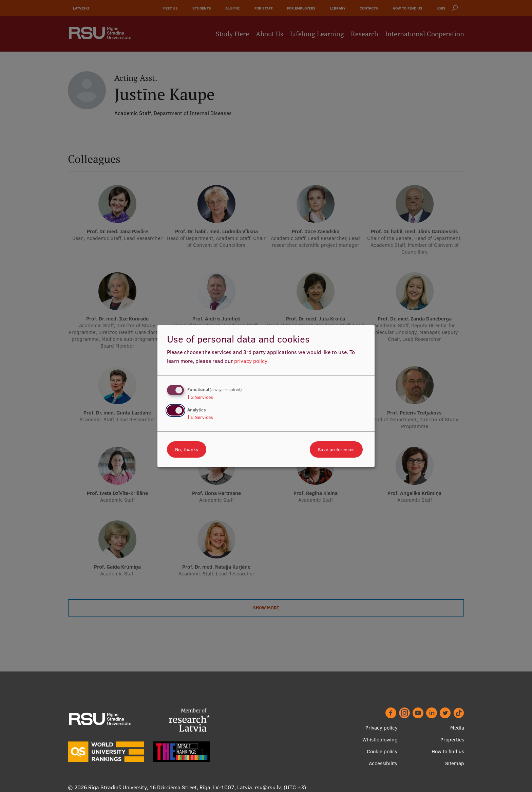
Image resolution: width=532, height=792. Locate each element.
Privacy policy (382, 728)
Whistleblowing (380, 740)
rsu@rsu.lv (268, 787)
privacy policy (251, 361)
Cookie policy (382, 751)
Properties (452, 740)
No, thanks (187, 449)
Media (457, 728)
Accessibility (383, 763)
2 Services (200, 397)
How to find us (448, 751)
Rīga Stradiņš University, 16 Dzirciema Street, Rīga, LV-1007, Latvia (170, 787)
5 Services (200, 417)
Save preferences (336, 449)
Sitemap (455, 763)
